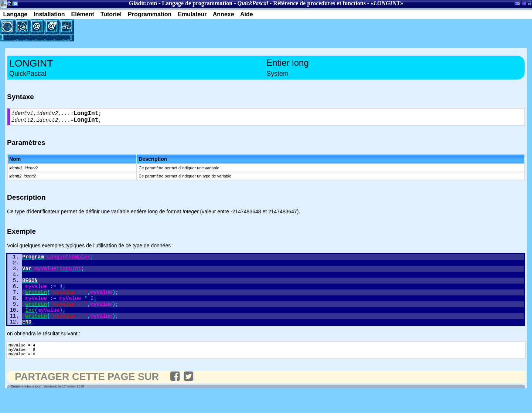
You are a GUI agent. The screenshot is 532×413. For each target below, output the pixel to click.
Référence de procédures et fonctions (319, 3)
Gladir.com (143, 3)
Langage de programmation (197, 3)
